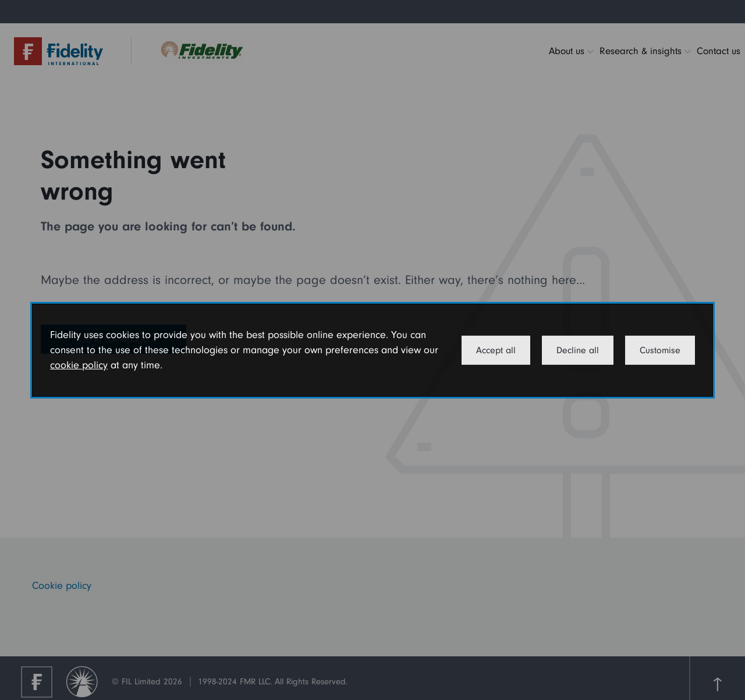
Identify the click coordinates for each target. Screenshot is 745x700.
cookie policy (79, 365)
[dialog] (372, 350)
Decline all (578, 350)
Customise (660, 350)
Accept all (496, 350)
